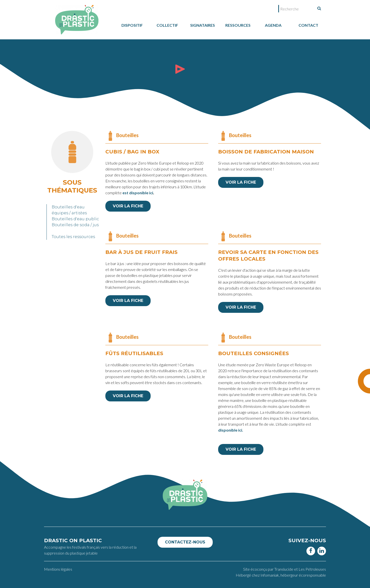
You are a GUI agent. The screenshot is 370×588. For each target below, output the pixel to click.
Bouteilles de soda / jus (75, 225)
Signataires (203, 25)
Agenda (273, 25)
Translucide (284, 569)
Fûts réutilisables (134, 353)
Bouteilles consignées (254, 353)
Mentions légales (58, 569)
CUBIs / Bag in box (132, 152)
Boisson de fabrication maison (266, 152)
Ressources (238, 25)
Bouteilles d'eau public (75, 219)
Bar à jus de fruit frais (141, 252)
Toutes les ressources (73, 237)
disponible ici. (231, 430)
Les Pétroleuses (312, 569)
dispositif (132, 25)
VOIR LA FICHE (128, 206)
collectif (167, 25)
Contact (308, 25)
